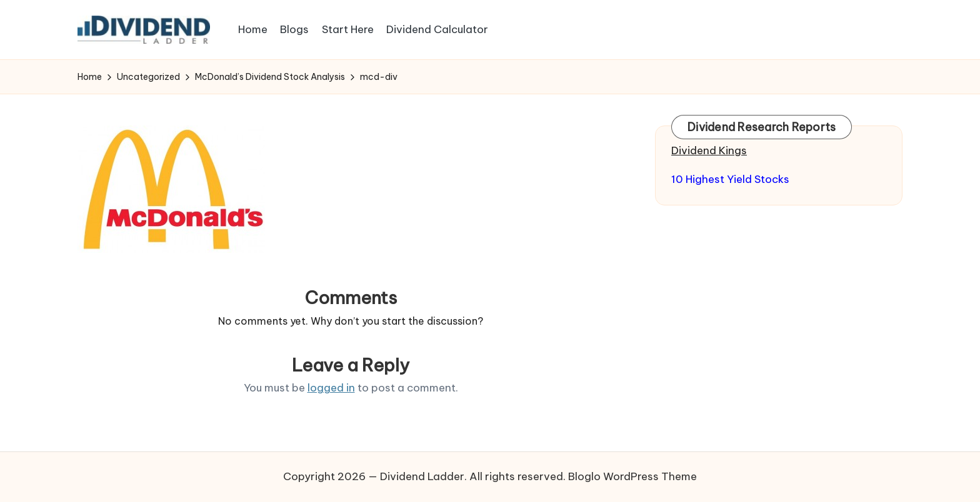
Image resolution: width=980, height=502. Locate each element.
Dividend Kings (709, 150)
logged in (331, 388)
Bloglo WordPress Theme (632, 476)
